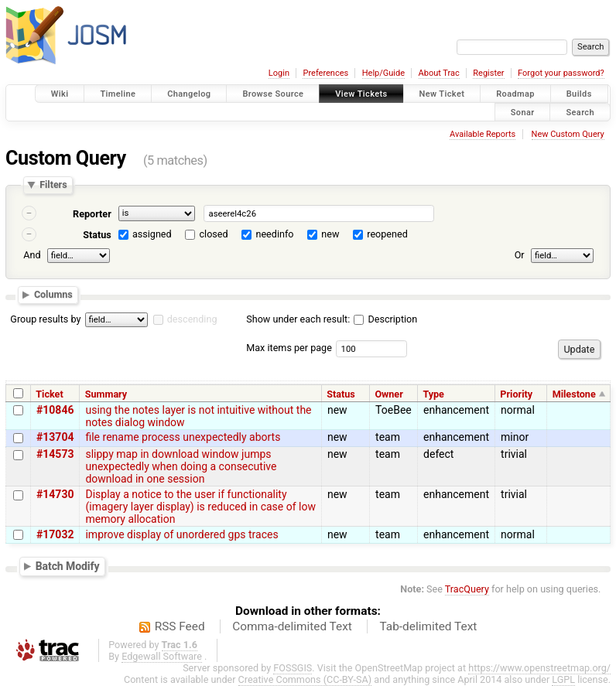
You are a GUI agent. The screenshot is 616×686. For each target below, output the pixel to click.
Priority (516, 394)
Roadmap (515, 94)
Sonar (523, 112)
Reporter (92, 214)
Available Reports (483, 134)
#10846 (55, 410)
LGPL (563, 679)
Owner (388, 394)
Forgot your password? (561, 73)
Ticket (49, 394)
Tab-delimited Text (428, 626)
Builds (579, 94)
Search (580, 112)
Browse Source (273, 94)
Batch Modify (68, 566)
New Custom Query (568, 134)
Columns (53, 294)
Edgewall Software (162, 656)
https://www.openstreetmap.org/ (539, 668)
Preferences (325, 73)
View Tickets (361, 94)
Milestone (574, 394)
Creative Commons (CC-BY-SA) (305, 679)
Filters (53, 185)
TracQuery (467, 589)
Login (279, 73)
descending (192, 319)
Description (385, 319)
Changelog (189, 94)
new (330, 234)
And (32, 255)
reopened (387, 234)
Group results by (45, 319)
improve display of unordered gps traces (181, 534)
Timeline (118, 94)
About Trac (439, 73)
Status (97, 235)
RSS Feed (180, 626)
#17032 (55, 534)
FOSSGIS (293, 668)
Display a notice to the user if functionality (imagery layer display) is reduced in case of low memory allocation (200, 507)
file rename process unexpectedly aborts (183, 437)
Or (520, 255)
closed (214, 234)
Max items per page (289, 348)
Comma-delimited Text (292, 626)
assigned (152, 234)
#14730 (55, 494)
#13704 (55, 437)
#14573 (55, 454)
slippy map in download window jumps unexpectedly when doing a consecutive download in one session (181, 466)
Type (433, 394)
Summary (106, 394)
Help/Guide (383, 73)
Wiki (60, 94)
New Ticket (442, 94)
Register (488, 73)
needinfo (274, 234)
